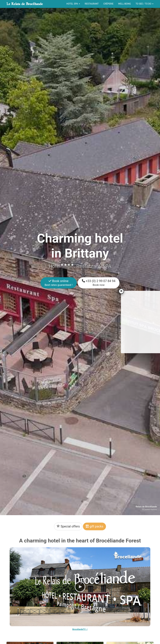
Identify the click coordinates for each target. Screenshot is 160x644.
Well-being (125, 4)
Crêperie (108, 4)
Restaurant (92, 4)
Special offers (68, 526)
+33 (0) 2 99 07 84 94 (99, 283)
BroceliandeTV (79, 629)
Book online (59, 283)
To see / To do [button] (145, 4)
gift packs (94, 526)
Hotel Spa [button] (73, 4)
